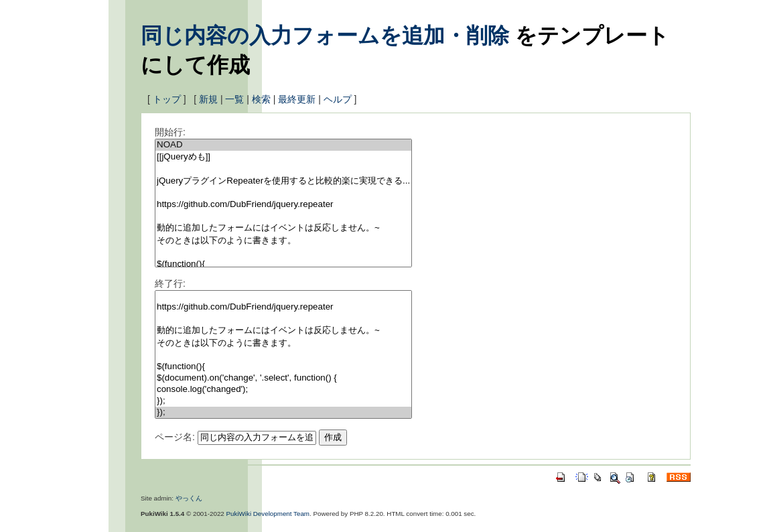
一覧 (234, 99)
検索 (261, 99)
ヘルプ (338, 99)
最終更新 (297, 99)
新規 (208, 99)
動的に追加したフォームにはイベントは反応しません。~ (283, 228)
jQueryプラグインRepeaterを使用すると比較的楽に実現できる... (283, 181)
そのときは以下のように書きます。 (283, 241)
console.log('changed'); (283, 390)
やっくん (189, 498)
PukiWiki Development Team (268, 514)
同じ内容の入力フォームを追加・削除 (325, 36)
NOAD (283, 145)
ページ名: (175, 437)
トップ (167, 99)
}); (283, 401)
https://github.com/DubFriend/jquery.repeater (283, 205)
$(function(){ (283, 264)
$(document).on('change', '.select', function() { (283, 378)
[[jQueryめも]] (283, 157)
